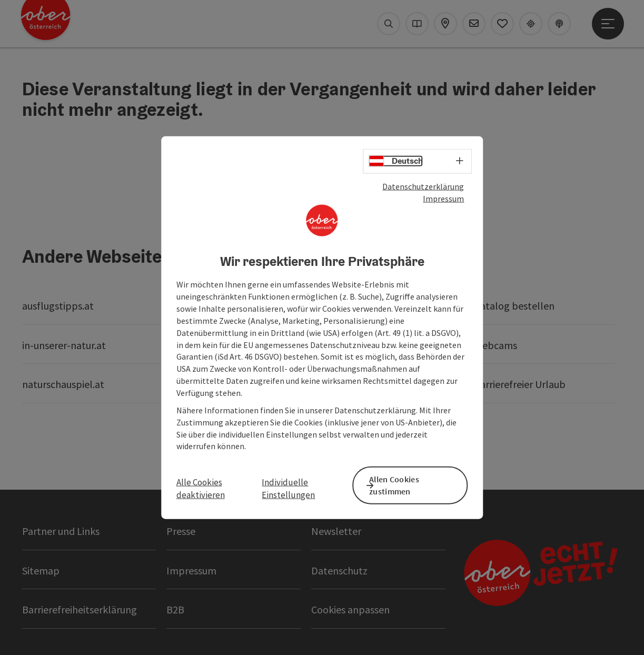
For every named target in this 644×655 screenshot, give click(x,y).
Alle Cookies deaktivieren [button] (201, 488)
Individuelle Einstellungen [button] (288, 488)
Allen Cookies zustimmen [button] (405, 484)
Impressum (443, 201)
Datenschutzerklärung (423, 189)
